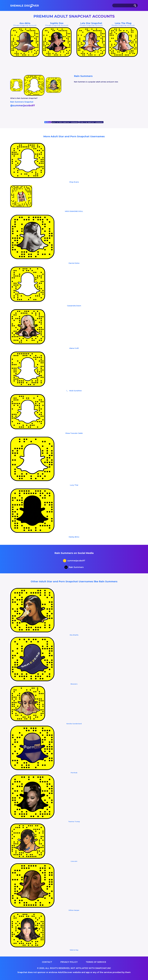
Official (48, 122)
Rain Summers (74, 567)
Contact (47, 962)
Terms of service (96, 962)
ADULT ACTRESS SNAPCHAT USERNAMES (65, 122)
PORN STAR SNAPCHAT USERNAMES (91, 122)
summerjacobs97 (74, 561)
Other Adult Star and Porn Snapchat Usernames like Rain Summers (74, 581)
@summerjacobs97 (23, 105)
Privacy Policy (69, 962)
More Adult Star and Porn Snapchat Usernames (74, 136)
